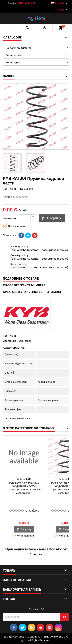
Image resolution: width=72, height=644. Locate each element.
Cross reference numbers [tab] (24, 285)
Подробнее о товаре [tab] (21, 279)
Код (5, 189)
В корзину (51, 218)
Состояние (9, 341)
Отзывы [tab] (54, 292)
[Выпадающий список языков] (60, 3)
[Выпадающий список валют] (63, 10)
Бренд (24, 189)
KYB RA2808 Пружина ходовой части (24, 485)
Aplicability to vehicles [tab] (23, 292)
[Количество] (25, 218)
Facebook (36, 554)
